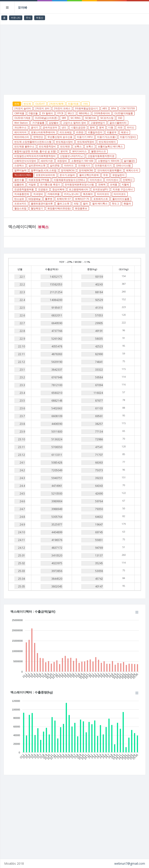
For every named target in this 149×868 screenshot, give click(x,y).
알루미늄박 (20, 170)
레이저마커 (20, 132)
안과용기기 (84, 165)
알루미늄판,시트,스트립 (44, 170)
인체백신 (128, 180)
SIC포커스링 (107, 118)
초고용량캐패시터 (79, 189)
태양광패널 (35, 199)
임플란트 (19, 184)
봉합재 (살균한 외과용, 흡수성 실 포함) (35, 151)
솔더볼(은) (129, 161)
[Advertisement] (75, 58)
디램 (111, 127)
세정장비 (62, 161)
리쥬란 (80, 132)
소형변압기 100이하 (109, 161)
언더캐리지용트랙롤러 (109, 170)
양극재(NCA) (68, 170)
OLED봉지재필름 (124, 113)
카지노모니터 (71, 194)
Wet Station (21, 123)
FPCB (60, 113)
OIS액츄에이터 (102, 113)
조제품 (114, 184)
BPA (114, 108)
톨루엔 (49, 199)
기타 (85, 104)
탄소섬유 (19, 199)
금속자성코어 (50, 127)
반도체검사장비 (64, 142)
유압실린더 (118, 175)
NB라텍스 (84, 113)
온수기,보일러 (67, 175)
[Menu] (137, 612)
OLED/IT (40, 104)
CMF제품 (19, 113)
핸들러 (127, 203)
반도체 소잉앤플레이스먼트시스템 (33, 142)
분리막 (64, 151)
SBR (64, 118)
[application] (75, 648)
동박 (92, 127)
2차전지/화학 (56, 104)
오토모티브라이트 (45, 175)
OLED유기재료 (22, 118)
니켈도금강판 (78, 127)
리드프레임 (66, 132)
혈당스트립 (20, 208)
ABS (105, 108)
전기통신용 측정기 (50, 184)
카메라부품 (54, 194)
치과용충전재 (22, 194)
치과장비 (38, 194)
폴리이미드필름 (121, 199)
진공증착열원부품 (24, 189)
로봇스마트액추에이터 (43, 132)
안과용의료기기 (103, 165)
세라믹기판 (47, 161)
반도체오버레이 (107, 142)
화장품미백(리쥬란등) (59, 208)
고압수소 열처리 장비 (74, 123)
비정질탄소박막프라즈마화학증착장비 (35, 156)
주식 (28, 18)
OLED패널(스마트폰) (46, 118)
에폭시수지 (132, 170)
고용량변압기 (98, 123)
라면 (120, 127)
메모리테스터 (22, 137)
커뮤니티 (16, 18)
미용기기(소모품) (106, 137)
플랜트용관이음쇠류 (42, 203)
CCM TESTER (128, 108)
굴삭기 (35, 127)
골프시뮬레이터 (118, 123)
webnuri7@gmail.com (130, 863)
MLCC (71, 113)
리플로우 (112, 132)
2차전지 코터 (42, 108)
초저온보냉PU (100, 189)
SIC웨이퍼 (90, 118)
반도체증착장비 (47, 146)
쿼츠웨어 (88, 194)
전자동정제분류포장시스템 (79, 184)
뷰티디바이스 (79, 151)
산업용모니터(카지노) (72, 156)
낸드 (64, 127)
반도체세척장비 (86, 142)
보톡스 (78, 146)
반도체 (27, 104)
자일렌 (32, 184)
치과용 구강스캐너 (123, 189)
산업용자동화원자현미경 (101, 156)
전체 (17, 104)
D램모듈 (33, 113)
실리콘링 (55, 165)
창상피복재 (58, 189)
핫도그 (116, 203)
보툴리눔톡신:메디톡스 (110, 146)
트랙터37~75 (82, 199)
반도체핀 (65, 146)
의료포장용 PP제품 (39, 180)
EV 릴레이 (48, 113)
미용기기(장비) (128, 137)
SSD (120, 118)
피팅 (76, 203)
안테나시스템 (123, 165)
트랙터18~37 (64, 199)
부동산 (40, 18)
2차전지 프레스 (62, 108)
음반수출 (19, 180)
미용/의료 (73, 104)
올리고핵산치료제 (89, 175)
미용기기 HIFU (85, 137)
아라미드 (69, 165)
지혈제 (125, 184)
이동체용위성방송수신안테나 (69, 180)
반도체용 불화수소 (24, 146)
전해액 (102, 184)
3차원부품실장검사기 (86, 108)
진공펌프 (43, 189)
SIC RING (75, 118)
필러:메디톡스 (100, 203)
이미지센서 (96, 180)
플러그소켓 (63, 203)
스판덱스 (19, 165)
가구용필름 (38, 123)
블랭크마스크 (98, 151)
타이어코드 (103, 194)
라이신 (131, 127)
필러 (85, 203)
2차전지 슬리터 (23, 108)
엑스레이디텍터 (23, 175)
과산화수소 (20, 127)
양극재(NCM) (86, 170)
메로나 (125, 132)
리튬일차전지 (95, 132)
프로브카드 (20, 203)
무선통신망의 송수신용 (60, 137)
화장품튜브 (81, 208)
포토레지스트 (101, 199)
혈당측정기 (37, 208)
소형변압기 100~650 (82, 161)
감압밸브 (54, 123)
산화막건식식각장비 (25, 161)
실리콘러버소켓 (37, 165)
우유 (106, 175)
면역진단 (38, 137)
